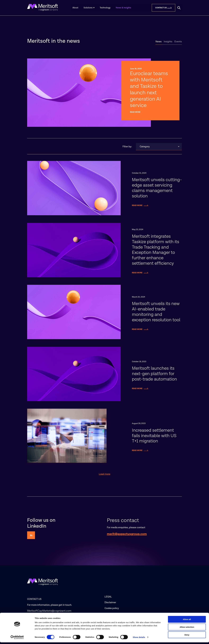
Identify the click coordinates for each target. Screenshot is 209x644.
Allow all (187, 621)
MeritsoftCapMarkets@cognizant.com (49, 613)
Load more (105, 476)
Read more (135, 114)
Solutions (89, 8)
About (75, 8)
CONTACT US (34, 601)
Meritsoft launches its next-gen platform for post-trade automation (154, 375)
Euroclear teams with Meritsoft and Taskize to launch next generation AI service (150, 90)
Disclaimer (110, 604)
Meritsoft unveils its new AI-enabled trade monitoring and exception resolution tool (156, 314)
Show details (139, 639)
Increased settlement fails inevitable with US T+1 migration (154, 437)
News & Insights (123, 8)
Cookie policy (112, 610)
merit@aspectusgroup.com (127, 536)
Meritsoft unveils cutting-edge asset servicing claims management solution (157, 190)
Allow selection (187, 629)
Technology (105, 8)
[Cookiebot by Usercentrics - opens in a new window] (17, 639)
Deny (187, 636)
